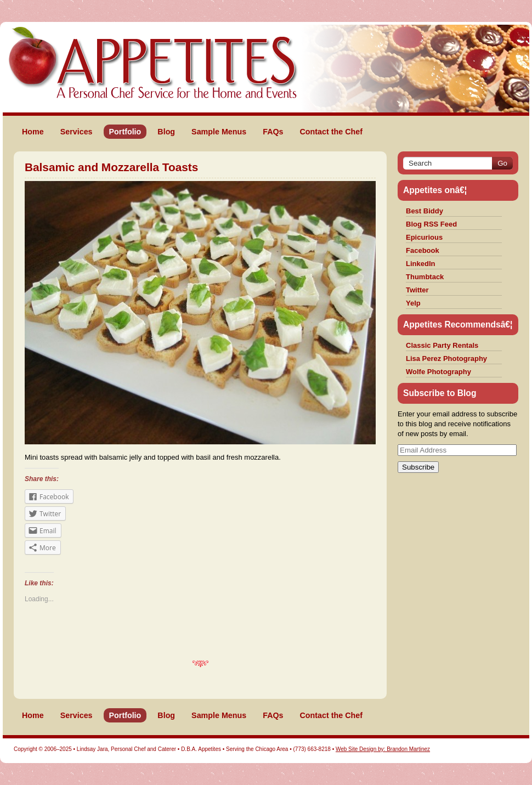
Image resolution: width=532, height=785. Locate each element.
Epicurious (424, 237)
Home (33, 132)
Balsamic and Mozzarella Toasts (111, 167)
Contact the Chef (331, 132)
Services (77, 132)
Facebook (423, 250)
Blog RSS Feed (431, 224)
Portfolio (125, 132)
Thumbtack (425, 277)
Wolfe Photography (438, 372)
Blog (166, 132)
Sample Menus (219, 132)
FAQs (273, 132)
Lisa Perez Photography (446, 358)
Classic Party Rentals (442, 345)
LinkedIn (420, 264)
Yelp (413, 303)
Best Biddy (425, 211)
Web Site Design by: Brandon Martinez (383, 749)
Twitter (417, 290)
